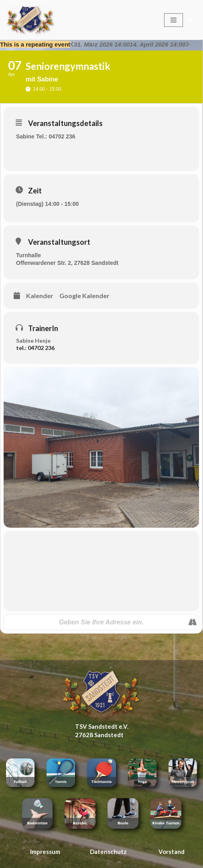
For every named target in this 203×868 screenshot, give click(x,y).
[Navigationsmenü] (174, 20)
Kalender (40, 296)
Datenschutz (108, 852)
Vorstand (172, 852)
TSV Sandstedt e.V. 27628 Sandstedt (102, 731)
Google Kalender (84, 296)
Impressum (45, 852)
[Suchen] (190, 20)
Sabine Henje (33, 340)
